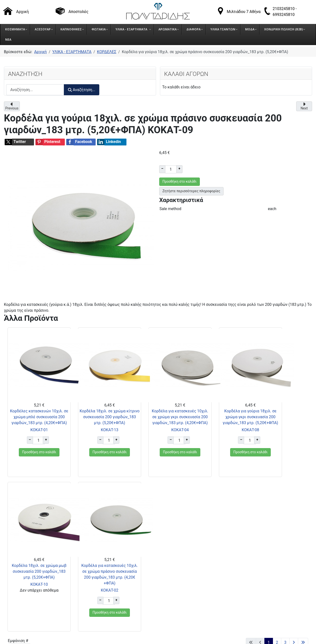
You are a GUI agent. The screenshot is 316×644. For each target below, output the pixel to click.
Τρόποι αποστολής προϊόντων (245, 561)
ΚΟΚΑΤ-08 (184, 442)
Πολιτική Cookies (234, 579)
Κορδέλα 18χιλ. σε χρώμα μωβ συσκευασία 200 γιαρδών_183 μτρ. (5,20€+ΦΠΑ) (235, 423)
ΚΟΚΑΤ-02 (286, 447)
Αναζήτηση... (82, 90)
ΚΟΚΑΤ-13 (81, 442)
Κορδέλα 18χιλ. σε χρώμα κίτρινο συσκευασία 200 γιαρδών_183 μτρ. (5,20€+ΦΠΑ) (81, 423)
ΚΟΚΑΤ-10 (235, 442)
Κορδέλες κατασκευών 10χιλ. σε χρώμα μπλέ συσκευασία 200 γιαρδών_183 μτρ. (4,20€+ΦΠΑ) (29, 423)
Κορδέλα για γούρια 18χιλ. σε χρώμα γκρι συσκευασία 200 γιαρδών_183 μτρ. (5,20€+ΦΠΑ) (184, 423)
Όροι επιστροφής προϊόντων (244, 567)
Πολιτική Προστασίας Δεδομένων (248, 573)
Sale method (170, 209)
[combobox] (35, 90)
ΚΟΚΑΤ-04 (132, 447)
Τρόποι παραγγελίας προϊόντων (246, 555)
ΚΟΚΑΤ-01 (29, 442)
